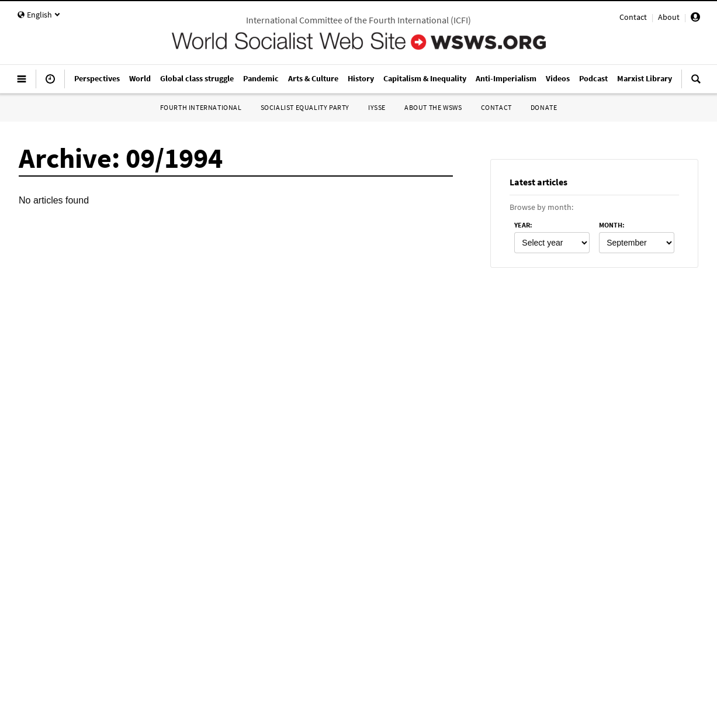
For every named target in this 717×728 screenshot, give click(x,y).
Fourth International (201, 107)
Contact (633, 17)
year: (523, 225)
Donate (544, 107)
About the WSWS (433, 107)
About (669, 17)
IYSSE (377, 107)
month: (612, 225)
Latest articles (538, 182)
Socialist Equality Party (305, 107)
